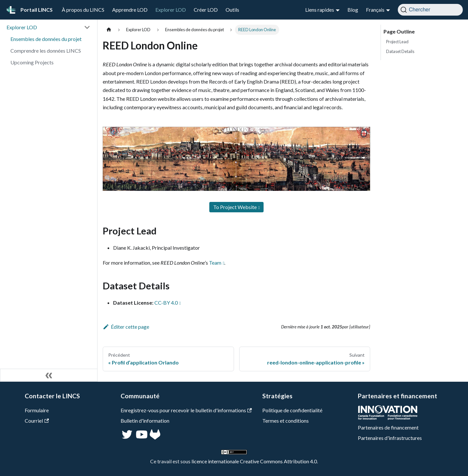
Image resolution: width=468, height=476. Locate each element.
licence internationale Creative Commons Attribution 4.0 (254, 461)
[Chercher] (430, 10)
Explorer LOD (171, 10)
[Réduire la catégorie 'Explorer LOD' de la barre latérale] (87, 27)
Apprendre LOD (130, 10)
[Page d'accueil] (109, 30)
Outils (232, 10)
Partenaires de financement (388, 427)
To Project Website (235, 207)
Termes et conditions (286, 421)
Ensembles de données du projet (46, 39)
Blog (353, 10)
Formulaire (37, 410)
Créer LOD (206, 10)
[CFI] (388, 418)
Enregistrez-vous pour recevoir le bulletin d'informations (186, 410)
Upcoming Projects (32, 62)
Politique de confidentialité (292, 410)
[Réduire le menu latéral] (49, 375)
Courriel (37, 421)
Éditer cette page (126, 327)
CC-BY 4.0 (166, 303)
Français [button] (375, 10)
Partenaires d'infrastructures (390, 438)
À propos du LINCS (83, 10)
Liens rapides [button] (320, 10)
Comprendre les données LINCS (46, 51)
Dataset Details (400, 51)
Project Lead (397, 42)
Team (215, 263)
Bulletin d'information (145, 421)
